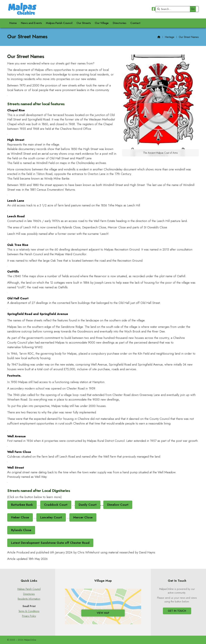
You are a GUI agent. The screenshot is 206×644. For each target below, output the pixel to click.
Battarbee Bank (22, 505)
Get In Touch (177, 611)
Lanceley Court (51, 517)
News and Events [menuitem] (31, 23)
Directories (29, 594)
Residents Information (29, 599)
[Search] (176, 9)
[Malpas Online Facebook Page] (154, 9)
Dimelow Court (118, 505)
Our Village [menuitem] (102, 23)
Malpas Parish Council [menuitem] (59, 23)
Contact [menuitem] (135, 23)
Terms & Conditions (29, 611)
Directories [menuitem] (119, 23)
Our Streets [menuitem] (84, 23)
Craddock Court (56, 505)
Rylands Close (21, 530)
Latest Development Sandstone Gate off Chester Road (50, 543)
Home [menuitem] (13, 23)
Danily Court (88, 505)
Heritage (170, 37)
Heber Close (20, 517)
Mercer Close (83, 517)
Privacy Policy (29, 616)
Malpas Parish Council (29, 589)
